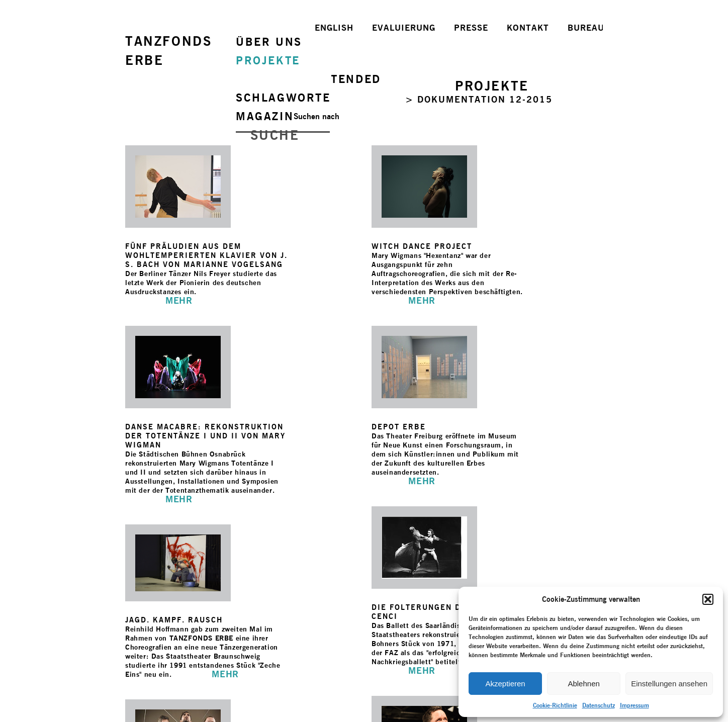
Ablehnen (583, 684)
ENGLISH (334, 28)
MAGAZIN (265, 116)
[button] (708, 599)
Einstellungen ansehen (669, 684)
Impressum (634, 705)
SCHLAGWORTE (283, 98)
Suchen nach (316, 116)
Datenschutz (599, 705)
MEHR (179, 300)
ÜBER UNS (269, 42)
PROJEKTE (268, 60)
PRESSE (471, 28)
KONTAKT (528, 28)
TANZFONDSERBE (168, 51)
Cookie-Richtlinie (555, 705)
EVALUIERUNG (404, 28)
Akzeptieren (505, 684)
